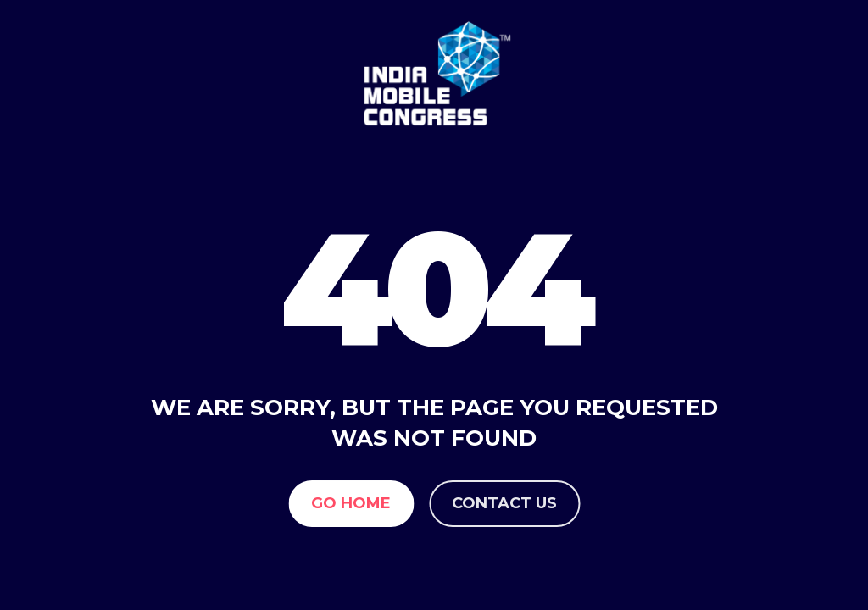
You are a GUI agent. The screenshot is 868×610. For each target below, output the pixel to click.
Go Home (351, 503)
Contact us (504, 503)
